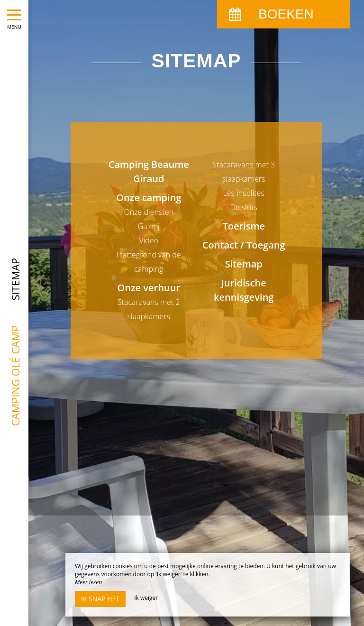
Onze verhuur (149, 288)
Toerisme (244, 226)
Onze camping (149, 198)
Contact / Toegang (244, 245)
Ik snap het (100, 599)
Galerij (149, 226)
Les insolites (244, 193)
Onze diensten (149, 212)
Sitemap (244, 264)
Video (149, 240)
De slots (244, 207)
